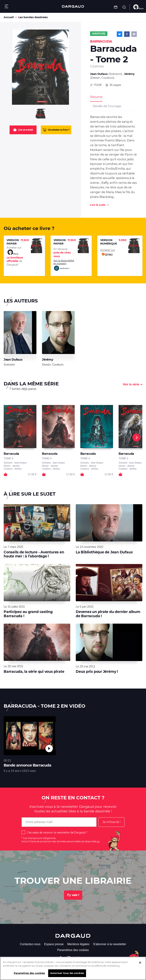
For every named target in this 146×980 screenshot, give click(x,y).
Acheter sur (108, 253)
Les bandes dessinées (33, 17)
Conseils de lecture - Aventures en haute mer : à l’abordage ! (34, 554)
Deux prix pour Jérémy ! (97, 672)
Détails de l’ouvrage (107, 106)
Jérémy (129, 74)
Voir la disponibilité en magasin (64, 265)
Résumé (96, 97)
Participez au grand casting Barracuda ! (28, 614)
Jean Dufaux (99, 74)
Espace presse (54, 944)
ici (98, 841)
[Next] (136, 437)
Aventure (99, 34)
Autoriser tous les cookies (67, 973)
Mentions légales (78, 944)
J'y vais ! (73, 895)
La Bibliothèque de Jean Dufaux (104, 552)
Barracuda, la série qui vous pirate (34, 672)
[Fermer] (140, 963)
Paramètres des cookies (73, 950)
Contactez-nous (30, 944)
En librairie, (62, 253)
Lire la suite (98, 205)
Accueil (9, 17)
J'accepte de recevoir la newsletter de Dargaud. (56, 833)
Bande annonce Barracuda (27, 765)
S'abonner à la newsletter (110, 944)
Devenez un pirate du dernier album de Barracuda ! (108, 614)
